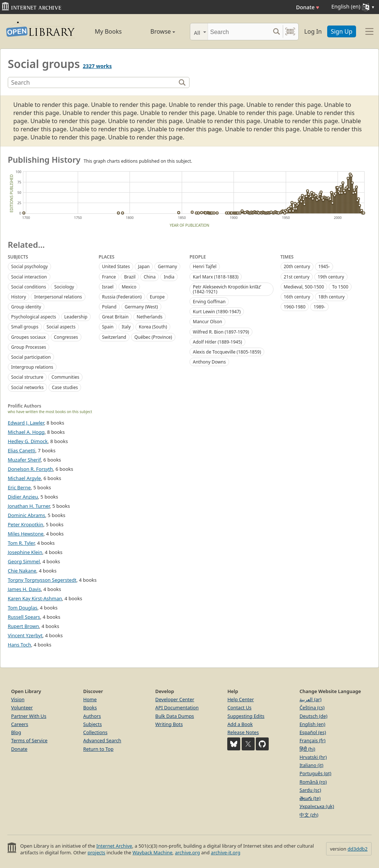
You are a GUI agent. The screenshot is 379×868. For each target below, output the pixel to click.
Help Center (241, 699)
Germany (167, 266)
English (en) (312, 724)
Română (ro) (313, 782)
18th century (331, 297)
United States (116, 266)
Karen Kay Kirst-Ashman (35, 598)
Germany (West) (141, 307)
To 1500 (340, 287)
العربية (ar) (310, 699)
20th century (297, 266)
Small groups (25, 327)
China (150, 277)
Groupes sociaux (28, 337)
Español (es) (313, 732)
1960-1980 (295, 307)
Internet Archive (114, 846)
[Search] (239, 32)
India (169, 277)
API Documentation (177, 707)
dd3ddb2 (358, 849)
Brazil (130, 277)
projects (96, 852)
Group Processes (28, 347)
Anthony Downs (209, 362)
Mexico (129, 287)
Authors (92, 716)
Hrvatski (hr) (313, 757)
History (19, 297)
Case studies (65, 387)
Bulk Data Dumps (175, 716)
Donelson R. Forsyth (30, 469)
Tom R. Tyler (21, 543)
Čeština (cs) (312, 707)
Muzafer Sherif (24, 460)
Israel (108, 287)
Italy (126, 327)
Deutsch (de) (313, 716)
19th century (331, 277)
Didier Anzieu (23, 497)
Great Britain (115, 317)
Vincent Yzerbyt (25, 635)
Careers (20, 724)
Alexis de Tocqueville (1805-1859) (227, 352)
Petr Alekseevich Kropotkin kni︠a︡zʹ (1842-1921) (227, 289)
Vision (18, 699)
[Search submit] (276, 32)
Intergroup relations (32, 367)
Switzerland (114, 337)
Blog (16, 732)
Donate (308, 7)
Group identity (26, 307)
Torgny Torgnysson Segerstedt (42, 580)
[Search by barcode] (290, 32)
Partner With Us (29, 716)
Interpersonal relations (58, 297)
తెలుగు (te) (310, 798)
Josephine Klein (25, 552)
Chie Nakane (22, 571)
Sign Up (342, 31)
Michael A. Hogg (26, 432)
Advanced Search (102, 740)
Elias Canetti (21, 450)
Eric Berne (19, 487)
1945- (324, 266)
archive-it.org (226, 852)
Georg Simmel (24, 561)
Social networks (27, 387)
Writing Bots (169, 724)
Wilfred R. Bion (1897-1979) (221, 332)
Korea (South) (153, 327)
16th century (297, 297)
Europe (157, 297)
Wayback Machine (152, 852)
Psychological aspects (34, 317)
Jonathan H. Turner (29, 506)
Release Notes (243, 732)
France (109, 277)
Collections (95, 732)
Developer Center (175, 699)
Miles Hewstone (26, 534)
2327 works (97, 66)
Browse (155, 31)
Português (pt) (315, 773)
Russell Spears (24, 617)
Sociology (64, 287)
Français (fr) (312, 740)
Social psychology (29, 266)
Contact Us (239, 707)
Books (90, 707)
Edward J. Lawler (26, 423)
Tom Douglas (23, 608)
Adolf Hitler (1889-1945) (217, 342)
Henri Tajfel (205, 266)
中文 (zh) (309, 815)
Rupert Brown (23, 626)
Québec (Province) (153, 337)
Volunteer (22, 707)
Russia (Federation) (122, 297)
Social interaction (29, 277)
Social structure (27, 377)
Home (90, 699)
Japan (144, 266)
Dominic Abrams (26, 515)
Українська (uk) (317, 806)
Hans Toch (19, 645)
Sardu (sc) (310, 790)
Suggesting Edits (246, 716)
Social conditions (28, 287)
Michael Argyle (24, 478)
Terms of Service (29, 740)
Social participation (31, 357)
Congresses (66, 337)
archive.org (187, 852)
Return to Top (98, 749)
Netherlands (150, 317)
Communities (65, 377)
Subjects (93, 724)
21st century (297, 277)
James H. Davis (24, 589)
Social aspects (61, 327)
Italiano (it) (311, 765)
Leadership (76, 317)
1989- (319, 307)
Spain (108, 327)
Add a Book (240, 724)
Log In (313, 31)
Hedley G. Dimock (28, 441)
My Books (108, 31)
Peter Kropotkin (26, 524)
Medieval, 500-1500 (304, 287)
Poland (109, 307)
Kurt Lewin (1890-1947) (217, 312)
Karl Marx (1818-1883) (216, 277)
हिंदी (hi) (307, 749)
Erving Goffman (209, 302)
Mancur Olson (207, 322)
